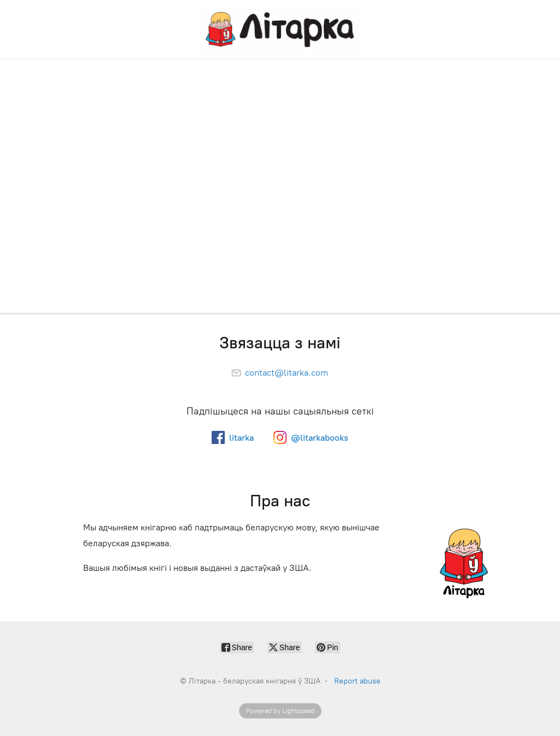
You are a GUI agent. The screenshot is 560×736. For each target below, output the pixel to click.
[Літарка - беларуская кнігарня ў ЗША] (280, 29)
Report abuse (357, 681)
